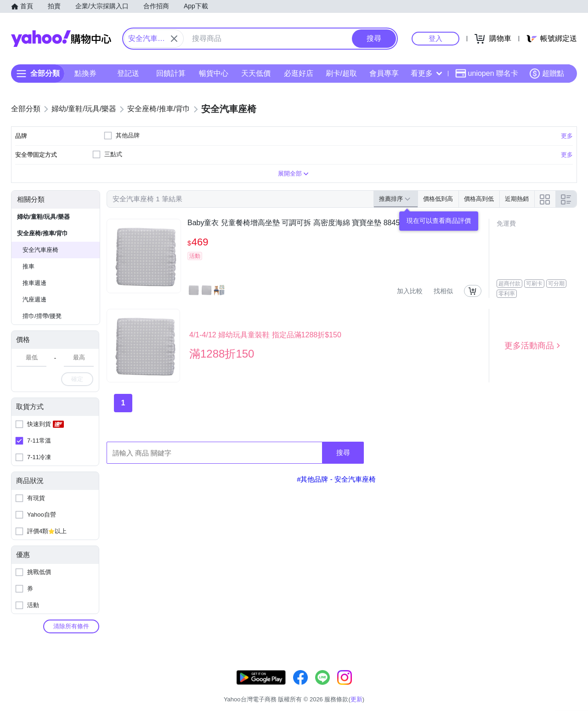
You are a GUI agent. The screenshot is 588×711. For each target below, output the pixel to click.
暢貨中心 (214, 73)
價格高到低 (479, 199)
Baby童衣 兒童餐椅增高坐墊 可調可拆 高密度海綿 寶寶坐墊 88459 (296, 223)
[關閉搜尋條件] (174, 39)
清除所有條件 (71, 626)
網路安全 (502, 688)
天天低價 (256, 73)
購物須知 (467, 688)
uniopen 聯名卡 (487, 74)
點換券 (85, 73)
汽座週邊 (34, 299)
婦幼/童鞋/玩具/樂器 (43, 217)
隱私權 (534, 688)
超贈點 (547, 74)
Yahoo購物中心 (61, 39)
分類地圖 (565, 688)
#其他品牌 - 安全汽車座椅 (336, 479)
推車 (28, 266)
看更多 (426, 73)
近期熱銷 (517, 199)
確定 (77, 379)
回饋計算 (171, 73)
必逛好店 (299, 73)
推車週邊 (34, 283)
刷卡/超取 (341, 73)
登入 (435, 38)
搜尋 (343, 452)
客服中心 (398, 688)
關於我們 (432, 688)
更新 (569, 677)
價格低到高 (438, 199)
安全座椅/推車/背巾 (42, 233)
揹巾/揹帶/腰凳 (42, 316)
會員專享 (384, 73)
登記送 (128, 73)
